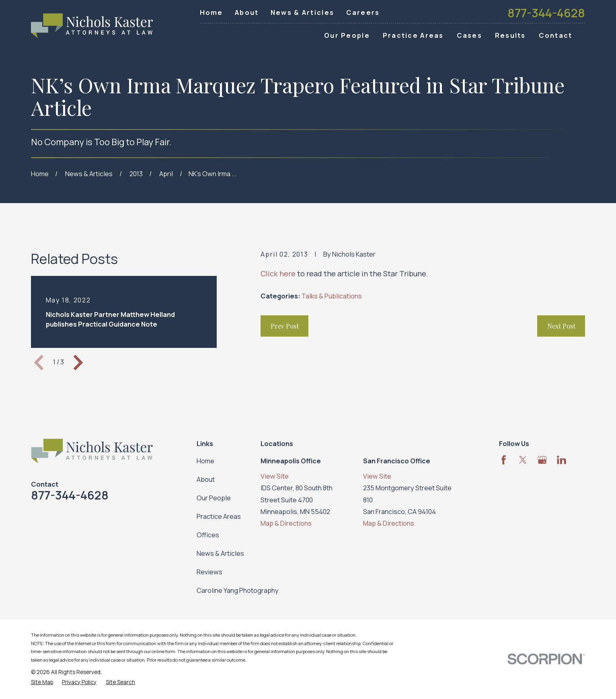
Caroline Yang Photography (238, 590)
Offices (208, 535)
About (247, 12)
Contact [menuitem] (556, 35)
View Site (275, 476)
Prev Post (285, 326)
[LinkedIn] (562, 460)
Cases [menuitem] (469, 35)
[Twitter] (523, 460)
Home (211, 12)
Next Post (561, 326)
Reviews (209, 572)
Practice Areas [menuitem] (413, 35)
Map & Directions (286, 523)
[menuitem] (42, 682)
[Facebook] (504, 460)
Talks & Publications (332, 296)
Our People (214, 498)
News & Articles (302, 12)
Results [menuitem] (510, 35)
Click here (278, 273)
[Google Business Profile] (542, 460)
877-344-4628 (546, 13)
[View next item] (78, 363)
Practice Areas (219, 516)
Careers (363, 12)
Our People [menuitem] (347, 35)
